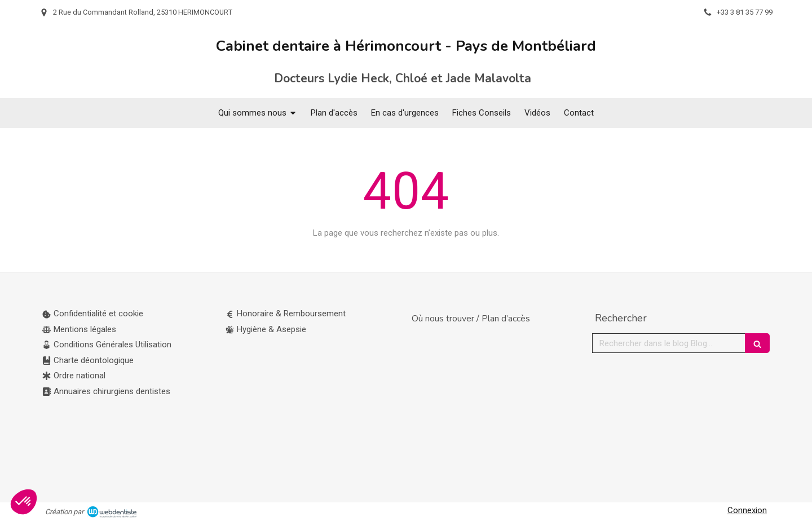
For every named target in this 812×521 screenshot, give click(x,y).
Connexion (747, 510)
